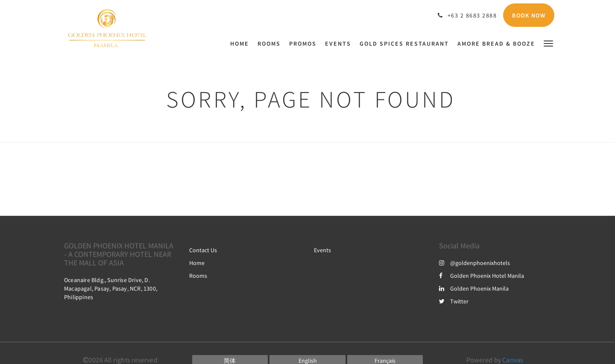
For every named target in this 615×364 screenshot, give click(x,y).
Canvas (513, 360)
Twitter (454, 301)
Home (197, 263)
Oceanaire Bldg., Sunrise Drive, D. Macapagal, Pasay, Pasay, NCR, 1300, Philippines (111, 288)
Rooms (198, 276)
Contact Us (203, 250)
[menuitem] (242, 44)
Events (322, 250)
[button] (548, 43)
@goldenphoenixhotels (474, 263)
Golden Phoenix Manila (474, 288)
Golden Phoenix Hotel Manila (482, 276)
